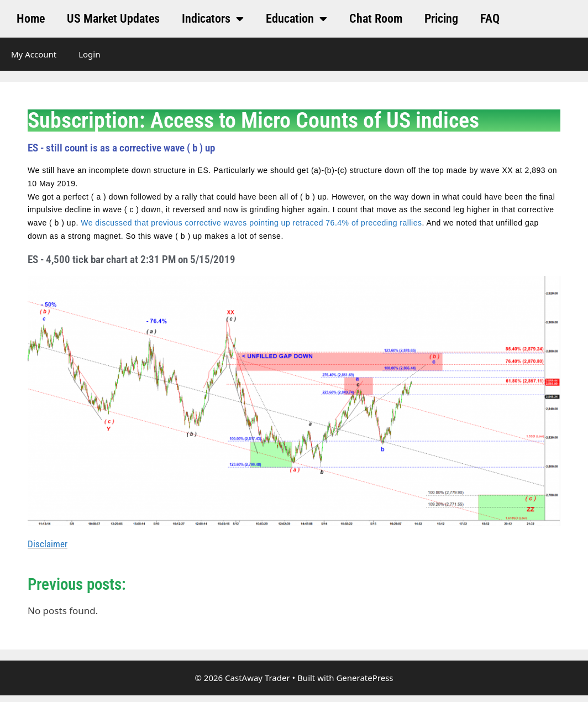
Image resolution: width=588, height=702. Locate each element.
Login (89, 54)
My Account (34, 54)
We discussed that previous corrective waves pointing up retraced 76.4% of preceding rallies (251, 223)
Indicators (213, 19)
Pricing (441, 19)
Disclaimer (48, 544)
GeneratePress (364, 678)
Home (31, 19)
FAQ (490, 19)
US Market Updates (113, 19)
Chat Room (376, 19)
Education (296, 19)
